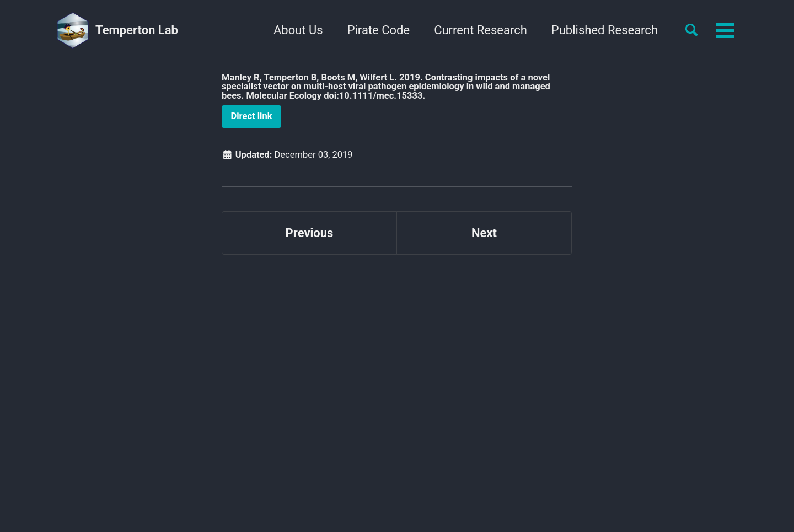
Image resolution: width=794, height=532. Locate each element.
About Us (298, 30)
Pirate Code (379, 30)
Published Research (605, 30)
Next (484, 233)
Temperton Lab (137, 30)
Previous (310, 233)
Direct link (252, 116)
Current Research (481, 30)
